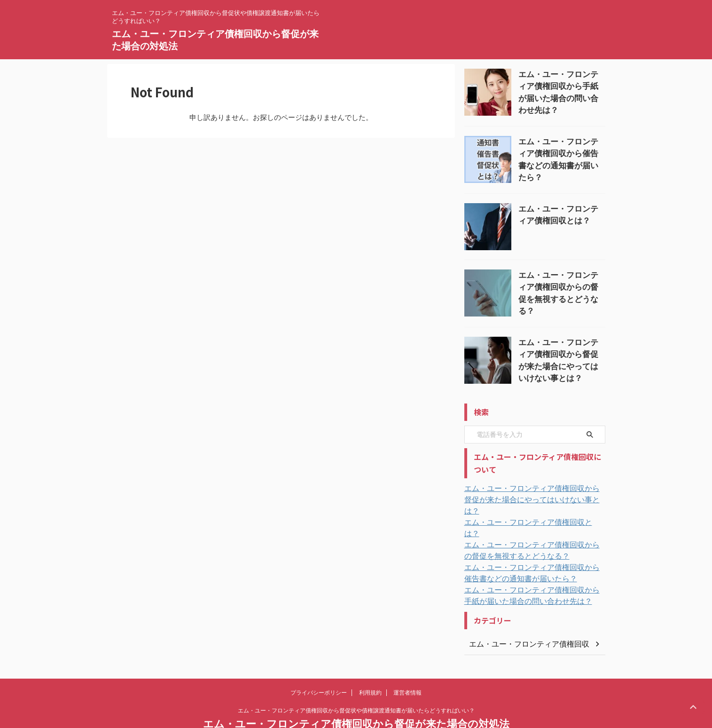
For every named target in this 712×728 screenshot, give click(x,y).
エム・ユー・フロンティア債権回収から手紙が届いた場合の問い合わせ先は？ (561, 84)
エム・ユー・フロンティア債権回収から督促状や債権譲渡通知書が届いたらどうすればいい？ (356, 684)
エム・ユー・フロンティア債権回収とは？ (527, 507)
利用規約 (370, 666)
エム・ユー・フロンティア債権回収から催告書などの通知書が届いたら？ (561, 151)
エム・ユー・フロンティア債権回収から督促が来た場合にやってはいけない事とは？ (561, 350)
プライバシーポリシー (319, 666)
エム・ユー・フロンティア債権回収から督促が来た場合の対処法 (356, 698)
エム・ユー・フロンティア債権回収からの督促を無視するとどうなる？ (561, 283)
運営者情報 (407, 666)
